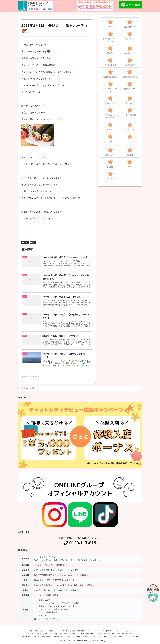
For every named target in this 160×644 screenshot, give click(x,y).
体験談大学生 (127, 634)
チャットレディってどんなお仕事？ (99, 631)
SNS (114, 637)
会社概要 (52, 631)
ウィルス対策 (62, 631)
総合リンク (122, 637)
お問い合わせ (36, 218)
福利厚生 (73, 634)
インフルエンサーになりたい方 (39, 634)
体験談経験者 (47, 637)
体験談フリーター (103, 634)
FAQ (55, 634)
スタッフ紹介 (134, 637)
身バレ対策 (63, 634)
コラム (69, 637)
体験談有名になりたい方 (30, 637)
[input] (80, 388)
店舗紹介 (81, 631)
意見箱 (43, 631)
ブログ (25, 243)
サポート (77, 637)
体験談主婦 (116, 634)
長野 (33, 243)
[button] (140, 388)
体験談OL (90, 634)
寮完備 (72, 631)
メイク (81, 634)
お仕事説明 (87, 637)
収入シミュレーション (102, 637)
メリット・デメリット (123, 631)
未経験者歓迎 (59, 637)
